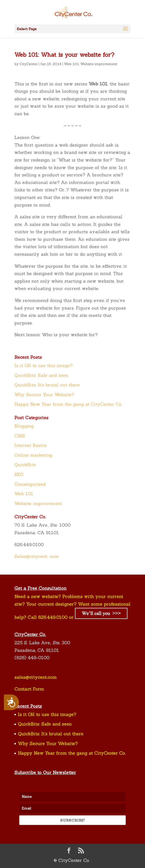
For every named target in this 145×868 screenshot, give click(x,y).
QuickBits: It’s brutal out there (47, 385)
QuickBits (25, 465)
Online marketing (33, 455)
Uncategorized (30, 484)
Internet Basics (31, 445)
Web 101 (71, 64)
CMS (20, 436)
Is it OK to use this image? (44, 365)
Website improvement (99, 64)
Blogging (24, 426)
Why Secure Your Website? (44, 395)
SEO (19, 474)
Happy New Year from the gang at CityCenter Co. (68, 404)
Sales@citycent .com (37, 556)
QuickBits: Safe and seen (41, 375)
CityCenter (29, 64)
